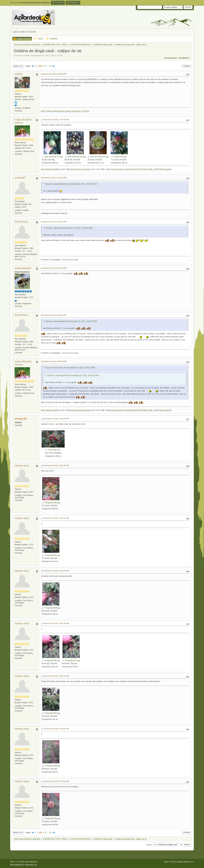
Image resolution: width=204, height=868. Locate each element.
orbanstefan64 (23, 268)
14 (50, 66)
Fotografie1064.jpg (51, 555)
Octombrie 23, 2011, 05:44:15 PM (53, 315)
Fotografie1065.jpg (51, 503)
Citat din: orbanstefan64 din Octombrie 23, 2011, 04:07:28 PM (71, 321)
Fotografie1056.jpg (51, 608)
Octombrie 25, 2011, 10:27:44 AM (56, 623)
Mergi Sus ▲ (189, 862)
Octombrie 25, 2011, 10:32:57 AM (56, 729)
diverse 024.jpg (119, 157)
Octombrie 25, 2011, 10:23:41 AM (56, 518)
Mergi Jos (18, 66)
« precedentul (170, 58)
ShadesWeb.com (31, 865)
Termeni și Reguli (176, 862)
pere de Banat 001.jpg (52, 157)
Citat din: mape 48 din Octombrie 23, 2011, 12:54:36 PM (69, 228)
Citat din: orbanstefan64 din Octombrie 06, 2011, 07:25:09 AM (71, 184)
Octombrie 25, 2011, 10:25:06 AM (56, 571)
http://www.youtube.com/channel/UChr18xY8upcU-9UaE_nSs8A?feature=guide (139, 169)
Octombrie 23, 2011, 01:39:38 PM (53, 178)
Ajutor (166, 862)
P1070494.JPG (53, 450)
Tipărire (187, 66)
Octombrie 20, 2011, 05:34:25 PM (53, 74)
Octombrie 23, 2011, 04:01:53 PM (53, 222)
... (48, 66)
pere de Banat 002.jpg (75, 157)
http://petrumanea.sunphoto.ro (79, 169)
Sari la (149, 845)
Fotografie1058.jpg (51, 766)
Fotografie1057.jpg (51, 661)
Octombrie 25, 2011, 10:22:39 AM (56, 465)
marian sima (22, 466)
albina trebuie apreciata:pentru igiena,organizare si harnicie (65, 111)
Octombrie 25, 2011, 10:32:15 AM (56, 676)
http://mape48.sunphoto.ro (51, 169)
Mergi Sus (18, 833)
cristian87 (20, 178)
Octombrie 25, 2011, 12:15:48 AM (56, 419)
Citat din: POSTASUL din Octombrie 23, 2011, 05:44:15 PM (70, 368)
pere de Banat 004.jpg (98, 157)
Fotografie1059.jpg (51, 713)
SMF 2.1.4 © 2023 (17, 862)
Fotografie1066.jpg (51, 818)
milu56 (18, 74)
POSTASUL (21, 222)
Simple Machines (31, 862)
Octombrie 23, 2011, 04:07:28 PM (53, 268)
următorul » (185, 58)
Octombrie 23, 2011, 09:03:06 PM (53, 361)
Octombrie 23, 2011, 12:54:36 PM (56, 120)
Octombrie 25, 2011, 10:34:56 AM (56, 781)
